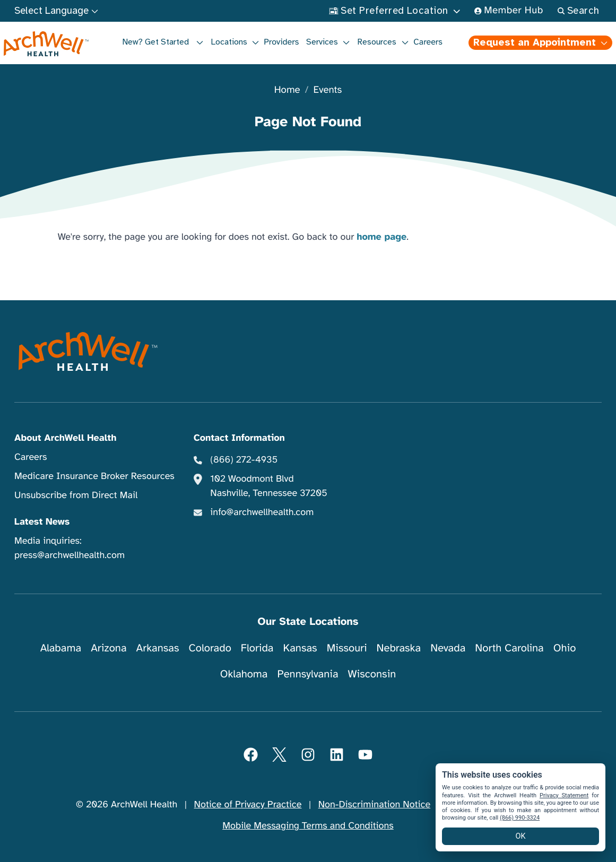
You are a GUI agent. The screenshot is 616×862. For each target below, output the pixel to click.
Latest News (42, 522)
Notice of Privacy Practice (248, 805)
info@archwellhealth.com (262, 512)
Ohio (565, 648)
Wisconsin (372, 674)
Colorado (210, 648)
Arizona (109, 648)
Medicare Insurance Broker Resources (94, 476)
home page (381, 237)
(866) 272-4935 (244, 460)
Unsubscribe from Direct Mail (76, 495)
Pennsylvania (308, 674)
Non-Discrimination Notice (374, 805)
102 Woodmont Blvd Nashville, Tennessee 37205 (268, 486)
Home (287, 90)
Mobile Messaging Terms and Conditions (308, 826)
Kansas (300, 648)
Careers (428, 42)
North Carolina (509, 648)
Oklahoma (244, 674)
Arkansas (158, 648)
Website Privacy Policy (493, 805)
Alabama (61, 648)
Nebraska (399, 648)
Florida (257, 648)
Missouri (347, 648)
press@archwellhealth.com (70, 555)
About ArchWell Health (65, 438)
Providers (281, 42)
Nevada (448, 648)
